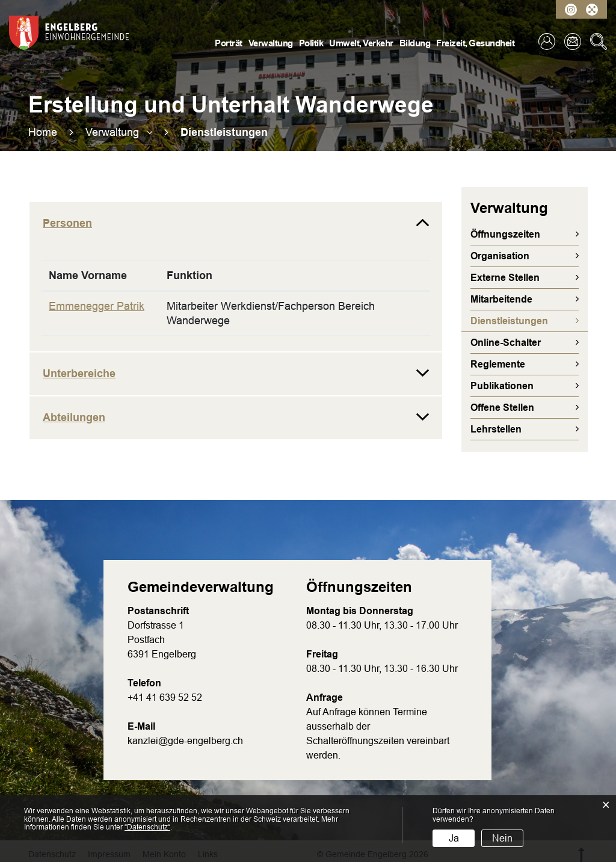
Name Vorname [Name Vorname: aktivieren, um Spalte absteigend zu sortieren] (88, 276)
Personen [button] (67, 223)
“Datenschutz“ (147, 827)
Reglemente (498, 364)
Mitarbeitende (501, 299)
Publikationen (502, 386)
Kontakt (573, 42)
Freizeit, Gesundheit (475, 43)
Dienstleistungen (529, 321)
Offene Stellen (502, 408)
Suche (599, 42)
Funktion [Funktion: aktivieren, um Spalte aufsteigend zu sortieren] (189, 276)
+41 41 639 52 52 (165, 697)
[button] (119, 132)
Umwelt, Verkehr (361, 43)
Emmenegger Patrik (97, 306)
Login (547, 42)
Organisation (500, 256)
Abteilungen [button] (74, 417)
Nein (502, 838)
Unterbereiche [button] (79, 374)
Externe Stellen (505, 278)
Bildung (415, 43)
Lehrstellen (496, 429)
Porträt (229, 43)
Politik (311, 43)
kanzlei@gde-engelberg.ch (185, 741)
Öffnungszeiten (505, 234)
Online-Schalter (506, 343)
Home (43, 132)
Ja (454, 838)
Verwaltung (271, 43)
